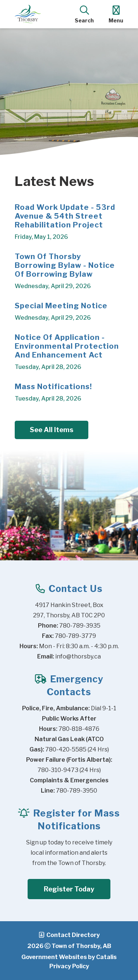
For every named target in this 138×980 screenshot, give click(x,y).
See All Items (52, 430)
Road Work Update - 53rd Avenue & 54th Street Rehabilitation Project (65, 216)
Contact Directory (73, 935)
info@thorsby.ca (78, 656)
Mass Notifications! (53, 387)
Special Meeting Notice (61, 306)
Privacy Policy (69, 966)
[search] (84, 14)
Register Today (69, 889)
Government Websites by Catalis (69, 957)
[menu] (116, 14)
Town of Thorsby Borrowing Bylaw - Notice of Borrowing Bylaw (65, 265)
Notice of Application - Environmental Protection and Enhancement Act (67, 346)
